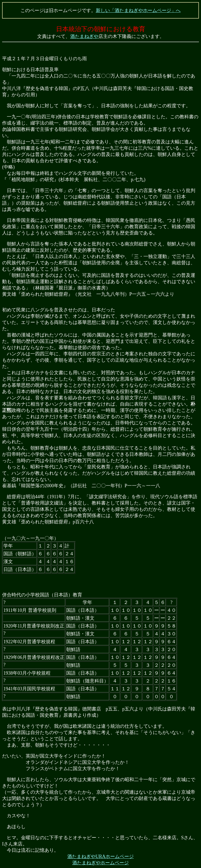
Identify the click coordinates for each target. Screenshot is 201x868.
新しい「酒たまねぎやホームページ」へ (138, 10)
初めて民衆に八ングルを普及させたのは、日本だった (59, 310)
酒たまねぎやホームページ (100, 863)
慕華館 (169, 335)
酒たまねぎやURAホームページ (100, 856)
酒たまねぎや (84, 36)
